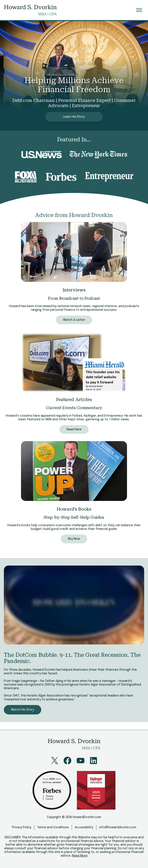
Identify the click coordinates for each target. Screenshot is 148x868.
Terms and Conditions (53, 827)
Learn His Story (74, 117)
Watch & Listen (74, 320)
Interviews (74, 290)
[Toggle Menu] (139, 10)
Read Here (74, 429)
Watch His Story (23, 710)
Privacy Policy (22, 827)
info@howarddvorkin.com (118, 827)
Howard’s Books (74, 509)
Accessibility (84, 827)
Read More (80, 856)
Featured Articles (74, 400)
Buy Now (74, 539)
